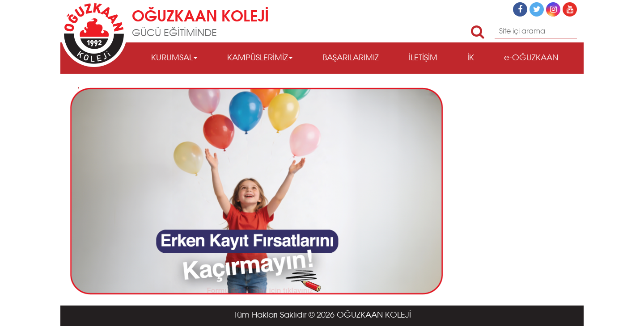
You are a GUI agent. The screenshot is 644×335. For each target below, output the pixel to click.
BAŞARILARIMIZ (351, 58)
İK (471, 58)
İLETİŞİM (423, 58)
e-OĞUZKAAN (531, 58)
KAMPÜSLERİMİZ (260, 58)
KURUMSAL (174, 58)
